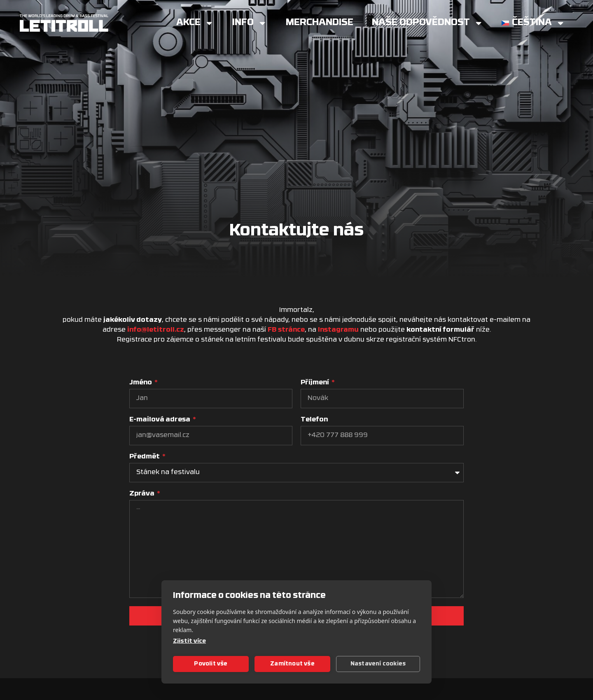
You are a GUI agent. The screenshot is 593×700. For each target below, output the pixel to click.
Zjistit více (189, 641)
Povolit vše (211, 664)
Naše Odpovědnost (427, 23)
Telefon (314, 420)
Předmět (145, 457)
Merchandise (320, 23)
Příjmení (315, 383)
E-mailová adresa (160, 420)
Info (250, 23)
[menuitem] (533, 23)
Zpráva (142, 494)
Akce (195, 23)
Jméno (141, 383)
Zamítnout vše (292, 664)
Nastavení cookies (378, 664)
